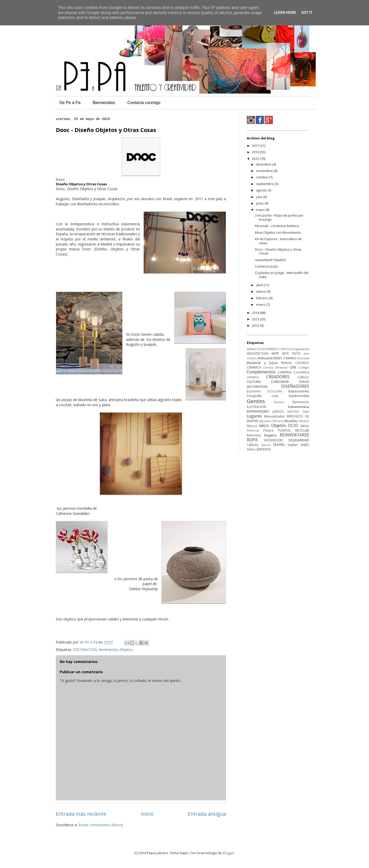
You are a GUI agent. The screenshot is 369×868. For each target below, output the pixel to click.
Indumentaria (299, 407)
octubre (262, 177)
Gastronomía (299, 396)
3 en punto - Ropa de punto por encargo (279, 217)
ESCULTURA (275, 391)
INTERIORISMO (258, 411)
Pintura (268, 430)
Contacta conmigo (144, 103)
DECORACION (85, 650)
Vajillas (293, 445)
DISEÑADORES (295, 386)
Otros (305, 426)
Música (252, 426)
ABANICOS (254, 349)
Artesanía (265, 358)
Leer (306, 411)
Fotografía (254, 396)
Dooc (60, 179)
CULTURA (254, 382)
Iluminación (108, 650)
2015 (256, 159)
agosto (262, 190)
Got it (307, 13)
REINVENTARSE (294, 435)
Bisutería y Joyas (262, 363)
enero (261, 304)
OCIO (293, 425)
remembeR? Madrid (270, 260)
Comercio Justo (266, 266)
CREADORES (278, 377)
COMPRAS (285, 372)
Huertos (279, 402)
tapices (266, 445)
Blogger (228, 853)
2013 (256, 319)
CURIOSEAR (280, 382)
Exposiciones (299, 391)
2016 (256, 152)
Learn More (285, 13)
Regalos (270, 435)
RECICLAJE (302, 430)
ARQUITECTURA (258, 353)
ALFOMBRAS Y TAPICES (276, 349)
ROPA (252, 440)
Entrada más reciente (81, 814)
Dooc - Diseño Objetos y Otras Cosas (278, 251)
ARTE (275, 353)
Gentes (256, 401)
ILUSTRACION (256, 407)
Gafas (275, 396)
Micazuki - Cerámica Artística (277, 226)
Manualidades (275, 416)
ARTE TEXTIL (291, 353)
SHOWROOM (273, 440)
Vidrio (251, 449)
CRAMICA (253, 377)
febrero (262, 298)
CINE (293, 367)
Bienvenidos (104, 103)
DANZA (304, 382)
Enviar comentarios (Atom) (101, 825)
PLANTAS (284, 430)
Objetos (126, 650)
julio (260, 197)
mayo (261, 210)
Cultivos (303, 377)
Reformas (254, 435)
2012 (256, 325)
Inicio (147, 814)
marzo (261, 291)
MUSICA (304, 421)
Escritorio (254, 391)
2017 (256, 146)
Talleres (253, 445)
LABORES (293, 412)
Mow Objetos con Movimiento (278, 232)
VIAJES (305, 445)
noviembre (265, 171)
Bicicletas (303, 358)
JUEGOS (278, 411)
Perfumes (253, 431)
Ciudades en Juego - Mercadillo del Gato (282, 275)
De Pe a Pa (70, 103)
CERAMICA (254, 367)
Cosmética (301, 372)
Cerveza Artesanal (275, 367)
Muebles (291, 421)
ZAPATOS (264, 449)
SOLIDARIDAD (299, 440)
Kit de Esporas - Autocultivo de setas (278, 241)
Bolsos (287, 363)
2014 (256, 313)
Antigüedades (300, 349)
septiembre (265, 184)
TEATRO (279, 445)
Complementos (261, 372)
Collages (304, 367)
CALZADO (302, 363)
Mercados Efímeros (271, 421)
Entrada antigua (207, 814)
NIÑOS (264, 426)
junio (260, 203)
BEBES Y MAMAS (285, 358)
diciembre (264, 164)
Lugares (254, 416)
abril (260, 285)
